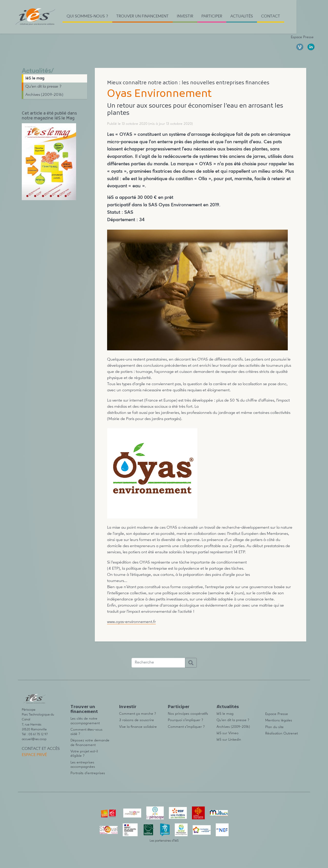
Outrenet (291, 733)
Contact (271, 16)
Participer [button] (212, 16)
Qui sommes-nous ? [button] (87, 16)
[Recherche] (158, 663)
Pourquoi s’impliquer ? (186, 720)
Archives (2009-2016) (44, 95)
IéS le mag (35, 78)
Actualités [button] (242, 16)
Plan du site (274, 727)
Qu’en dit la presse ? (43, 87)
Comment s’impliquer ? (186, 727)
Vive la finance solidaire (138, 727)
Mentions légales (279, 720)
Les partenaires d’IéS (164, 841)
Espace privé (34, 755)
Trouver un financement (84, 709)
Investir (128, 707)
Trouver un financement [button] (142, 16)
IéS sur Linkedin (229, 740)
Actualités (36, 71)
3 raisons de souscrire (137, 720)
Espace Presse (302, 37)
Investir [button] (185, 16)
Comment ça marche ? (138, 714)
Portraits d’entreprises (88, 773)
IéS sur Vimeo (228, 733)
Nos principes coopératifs (188, 714)
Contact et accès (41, 749)
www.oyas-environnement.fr (131, 622)
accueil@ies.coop (34, 739)
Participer (179, 707)
